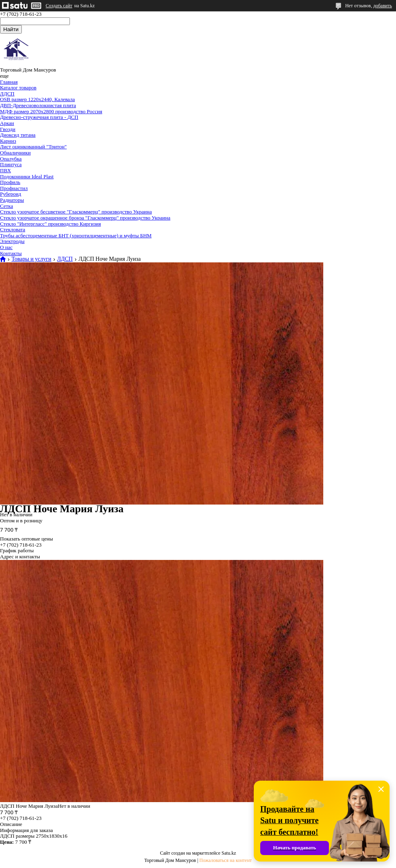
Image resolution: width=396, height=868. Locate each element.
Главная (9, 82)
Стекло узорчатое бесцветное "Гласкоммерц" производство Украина (76, 212)
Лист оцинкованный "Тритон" (33, 147)
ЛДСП (7, 94)
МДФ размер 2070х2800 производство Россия (51, 111)
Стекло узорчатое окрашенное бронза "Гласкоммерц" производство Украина (85, 218)
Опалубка (11, 159)
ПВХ (5, 170)
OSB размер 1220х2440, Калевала (37, 99)
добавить (383, 6)
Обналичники (15, 153)
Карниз (8, 141)
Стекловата (13, 229)
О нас (6, 247)
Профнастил (14, 188)
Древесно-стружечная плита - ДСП (39, 117)
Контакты (11, 253)
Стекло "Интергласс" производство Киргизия (51, 224)
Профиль (10, 182)
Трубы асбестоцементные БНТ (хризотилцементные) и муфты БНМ (76, 235)
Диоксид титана (18, 135)
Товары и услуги (31, 259)
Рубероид (11, 194)
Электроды (12, 241)
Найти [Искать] (11, 29)
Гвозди (8, 129)
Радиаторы (12, 200)
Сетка (6, 206)
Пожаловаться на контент (225, 860)
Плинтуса (11, 164)
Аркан (7, 123)
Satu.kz (229, 853)
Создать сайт (59, 6)
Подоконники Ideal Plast (27, 176)
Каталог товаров (18, 88)
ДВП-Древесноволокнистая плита (38, 105)
